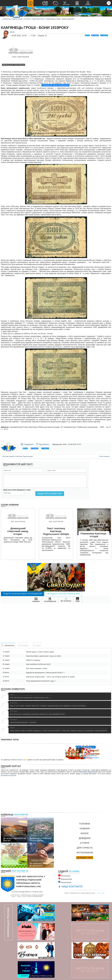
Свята (37, 645)
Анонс (85, 833)
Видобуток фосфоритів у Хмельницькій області (46, 673)
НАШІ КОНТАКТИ (72, 887)
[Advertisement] (56, 621)
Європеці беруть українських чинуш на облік (43, 656)
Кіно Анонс (66, 3)
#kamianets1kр (65, 882)
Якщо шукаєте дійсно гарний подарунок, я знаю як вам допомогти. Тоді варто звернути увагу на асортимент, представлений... (59, 729)
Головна (85, 824)
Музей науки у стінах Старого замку (40, 652)
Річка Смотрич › (105, 456)
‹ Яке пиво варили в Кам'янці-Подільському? (17, 456)
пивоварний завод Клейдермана (55, 85)
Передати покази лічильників (63, 594)
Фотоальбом (85, 853)
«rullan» (101, 893)
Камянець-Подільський (12, 19)
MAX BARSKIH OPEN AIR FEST (38, 664)
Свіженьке (8, 646)
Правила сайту (38, 892)
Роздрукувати (27, 444)
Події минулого (38, 19)
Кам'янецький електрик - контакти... (24, 721)
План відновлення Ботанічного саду (41, 681)
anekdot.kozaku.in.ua (18, 760)
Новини (85, 828)
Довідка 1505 (85, 858)
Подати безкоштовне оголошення (22, 594)
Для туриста (85, 848)
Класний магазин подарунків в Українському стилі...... (31, 696)
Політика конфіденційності (22, 892)
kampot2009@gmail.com (28, 887)
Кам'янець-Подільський (88, 772)
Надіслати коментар (50, 494)
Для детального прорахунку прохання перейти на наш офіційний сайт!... (38, 713)
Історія (27, 19)
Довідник (85, 838)
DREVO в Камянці (33, 660)
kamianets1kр (64, 875)
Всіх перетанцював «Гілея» (37, 668)
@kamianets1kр (65, 879)
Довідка (23, 646)
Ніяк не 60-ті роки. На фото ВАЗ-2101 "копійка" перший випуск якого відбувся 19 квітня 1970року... (48, 704)
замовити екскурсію (9, 775)
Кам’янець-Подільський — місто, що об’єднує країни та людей (50, 677)
